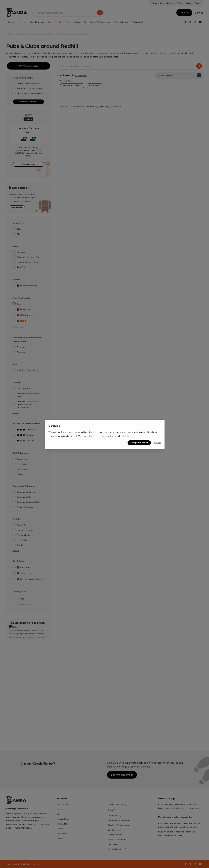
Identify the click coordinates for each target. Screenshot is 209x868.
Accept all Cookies (139, 442)
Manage (157, 443)
